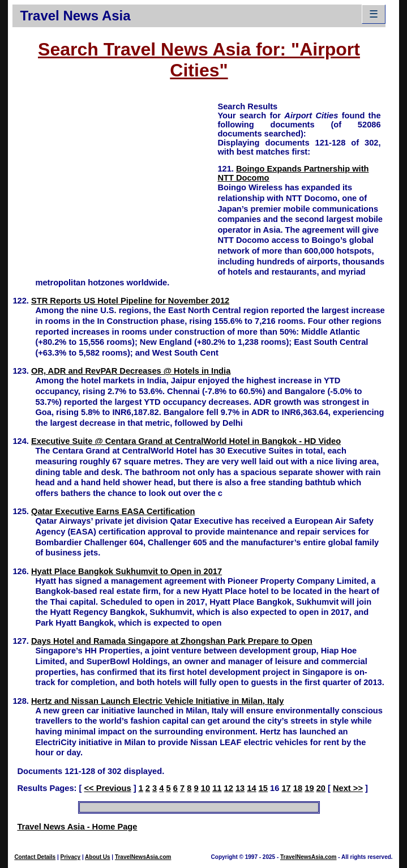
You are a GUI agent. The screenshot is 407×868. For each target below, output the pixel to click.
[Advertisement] (115, 180)
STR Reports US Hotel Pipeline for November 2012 (130, 301)
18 (298, 788)
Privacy (71, 857)
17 (286, 788)
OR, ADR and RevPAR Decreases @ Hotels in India (131, 371)
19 (309, 788)
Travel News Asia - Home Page (77, 827)
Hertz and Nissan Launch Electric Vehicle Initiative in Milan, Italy (157, 701)
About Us (97, 857)
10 (205, 788)
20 (321, 788)
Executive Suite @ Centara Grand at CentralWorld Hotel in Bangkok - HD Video (186, 441)
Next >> (348, 788)
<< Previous (107, 788)
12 (229, 788)
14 (251, 788)
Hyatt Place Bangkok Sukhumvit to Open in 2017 (127, 571)
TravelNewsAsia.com (143, 857)
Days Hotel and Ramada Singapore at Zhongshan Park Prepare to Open (172, 641)
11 (217, 788)
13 (240, 788)
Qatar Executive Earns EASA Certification (113, 511)
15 (263, 788)
